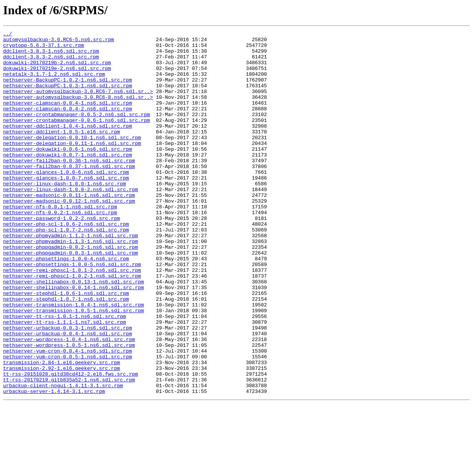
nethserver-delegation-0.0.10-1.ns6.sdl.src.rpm (72, 159)
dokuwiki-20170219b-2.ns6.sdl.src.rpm (57, 69)
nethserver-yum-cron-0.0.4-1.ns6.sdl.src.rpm (67, 415)
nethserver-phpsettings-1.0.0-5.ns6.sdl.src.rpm (72, 311)
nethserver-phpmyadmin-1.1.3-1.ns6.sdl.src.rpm (71, 284)
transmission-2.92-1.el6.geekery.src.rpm (61, 436)
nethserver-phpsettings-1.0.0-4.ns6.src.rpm (66, 305)
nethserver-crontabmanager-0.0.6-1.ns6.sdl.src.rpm (76, 138)
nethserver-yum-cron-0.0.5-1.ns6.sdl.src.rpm (67, 422)
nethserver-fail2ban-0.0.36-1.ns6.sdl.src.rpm (69, 187)
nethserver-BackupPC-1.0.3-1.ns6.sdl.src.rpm (67, 97)
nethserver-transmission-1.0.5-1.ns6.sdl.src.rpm (74, 367)
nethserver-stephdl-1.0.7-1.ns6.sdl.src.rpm (66, 353)
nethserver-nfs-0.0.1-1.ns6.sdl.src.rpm (60, 242)
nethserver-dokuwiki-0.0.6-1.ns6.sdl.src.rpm (67, 173)
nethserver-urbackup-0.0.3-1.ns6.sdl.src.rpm (67, 388)
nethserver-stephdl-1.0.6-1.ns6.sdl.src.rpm (66, 346)
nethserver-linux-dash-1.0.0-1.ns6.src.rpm (65, 215)
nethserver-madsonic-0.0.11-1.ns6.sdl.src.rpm (69, 228)
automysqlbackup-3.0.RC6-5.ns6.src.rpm (59, 42)
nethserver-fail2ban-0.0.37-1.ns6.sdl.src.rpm (69, 194)
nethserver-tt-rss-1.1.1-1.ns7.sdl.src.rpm (65, 381)
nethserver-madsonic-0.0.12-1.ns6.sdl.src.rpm (69, 235)
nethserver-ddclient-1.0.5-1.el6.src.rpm (61, 152)
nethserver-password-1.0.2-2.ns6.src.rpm (61, 256)
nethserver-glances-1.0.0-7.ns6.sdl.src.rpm (66, 208)
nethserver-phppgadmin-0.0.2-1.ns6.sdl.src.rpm (71, 291)
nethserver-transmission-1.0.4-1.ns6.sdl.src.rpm (74, 360)
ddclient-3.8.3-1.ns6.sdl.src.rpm (51, 55)
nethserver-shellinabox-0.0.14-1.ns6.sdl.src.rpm (74, 339)
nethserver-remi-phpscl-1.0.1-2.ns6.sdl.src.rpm (72, 318)
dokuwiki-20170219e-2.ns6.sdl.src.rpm (57, 76)
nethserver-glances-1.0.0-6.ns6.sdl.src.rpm (66, 201)
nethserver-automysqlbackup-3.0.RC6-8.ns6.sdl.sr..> (78, 111)
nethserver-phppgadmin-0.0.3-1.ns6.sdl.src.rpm (71, 298)
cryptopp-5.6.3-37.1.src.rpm (44, 48)
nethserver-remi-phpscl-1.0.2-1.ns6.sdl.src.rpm (72, 325)
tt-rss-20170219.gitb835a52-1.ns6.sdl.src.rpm (69, 450)
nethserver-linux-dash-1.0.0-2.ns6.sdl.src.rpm (71, 221)
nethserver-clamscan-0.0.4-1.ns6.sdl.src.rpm (67, 118)
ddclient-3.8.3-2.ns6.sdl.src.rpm (51, 62)
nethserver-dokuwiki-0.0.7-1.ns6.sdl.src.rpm (67, 180)
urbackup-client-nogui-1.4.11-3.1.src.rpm (63, 457)
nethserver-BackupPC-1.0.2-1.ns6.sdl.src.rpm (67, 90)
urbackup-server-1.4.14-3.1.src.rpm (54, 464)
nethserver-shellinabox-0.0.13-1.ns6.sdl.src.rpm (74, 332)
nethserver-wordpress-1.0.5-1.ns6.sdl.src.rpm (69, 408)
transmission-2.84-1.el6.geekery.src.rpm (61, 429)
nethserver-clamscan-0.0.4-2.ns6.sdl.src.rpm (67, 125)
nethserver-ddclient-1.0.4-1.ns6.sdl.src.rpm (67, 145)
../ (7, 35)
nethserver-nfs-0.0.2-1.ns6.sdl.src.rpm (60, 249)
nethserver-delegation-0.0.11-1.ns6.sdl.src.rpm (72, 166)
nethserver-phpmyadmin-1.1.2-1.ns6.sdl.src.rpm (71, 277)
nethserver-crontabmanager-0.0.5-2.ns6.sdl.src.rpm (76, 131)
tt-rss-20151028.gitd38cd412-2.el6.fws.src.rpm (71, 443)
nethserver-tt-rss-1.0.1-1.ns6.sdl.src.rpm (65, 374)
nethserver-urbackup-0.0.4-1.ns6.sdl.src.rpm (67, 394)
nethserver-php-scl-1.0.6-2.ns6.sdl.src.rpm (66, 263)
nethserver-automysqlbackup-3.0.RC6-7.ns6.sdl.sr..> (78, 104)
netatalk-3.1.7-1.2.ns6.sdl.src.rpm (54, 83)
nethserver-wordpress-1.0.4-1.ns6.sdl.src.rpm (69, 401)
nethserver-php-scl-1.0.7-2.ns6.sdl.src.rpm (66, 270)
